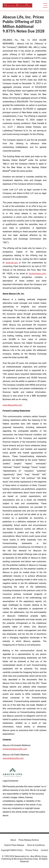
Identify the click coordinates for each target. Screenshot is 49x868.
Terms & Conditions (36, 845)
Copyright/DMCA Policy (12, 850)
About (13, 840)
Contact (44, 850)
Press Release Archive (29, 840)
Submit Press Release (14, 845)
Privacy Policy (32, 850)
